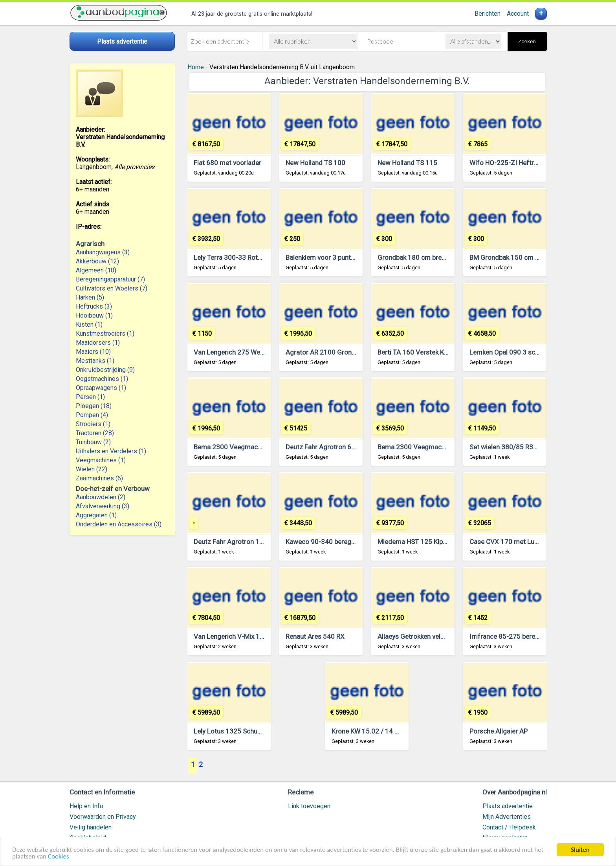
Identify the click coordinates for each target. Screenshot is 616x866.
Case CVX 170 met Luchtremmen (519, 542)
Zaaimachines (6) (99, 478)
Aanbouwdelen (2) (101, 497)
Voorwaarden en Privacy (103, 817)
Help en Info (86, 806)
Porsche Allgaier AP (499, 731)
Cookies (59, 857)
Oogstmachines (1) (102, 379)
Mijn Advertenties (507, 817)
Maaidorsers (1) (98, 343)
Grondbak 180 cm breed (413, 257)
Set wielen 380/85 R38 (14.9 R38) (520, 447)
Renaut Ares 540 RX (315, 636)
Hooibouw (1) (94, 315)
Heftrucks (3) (94, 306)
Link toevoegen (309, 806)
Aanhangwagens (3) (103, 252)
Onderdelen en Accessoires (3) (119, 524)
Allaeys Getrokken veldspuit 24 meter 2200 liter (448, 636)
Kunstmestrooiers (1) (105, 334)
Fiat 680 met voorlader (227, 163)
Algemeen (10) (96, 270)
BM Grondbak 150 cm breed (511, 257)
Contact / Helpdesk (509, 827)
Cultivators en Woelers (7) (112, 288)
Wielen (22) (92, 469)
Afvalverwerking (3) (103, 506)
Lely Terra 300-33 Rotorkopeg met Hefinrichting (264, 257)
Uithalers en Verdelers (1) (111, 451)
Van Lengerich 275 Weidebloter (240, 352)
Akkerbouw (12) (97, 261)
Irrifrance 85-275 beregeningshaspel (524, 636)
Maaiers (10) (93, 352)
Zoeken (527, 41)
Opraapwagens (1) (101, 388)
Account (518, 14)
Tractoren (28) (95, 433)
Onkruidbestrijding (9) (105, 370)
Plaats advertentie (508, 806)
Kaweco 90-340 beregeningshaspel (338, 542)
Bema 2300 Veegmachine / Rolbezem (249, 447)
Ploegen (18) (94, 406)
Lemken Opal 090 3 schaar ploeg (518, 352)
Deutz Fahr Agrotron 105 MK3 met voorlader (259, 542)
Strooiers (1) (93, 424)
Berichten (488, 14)
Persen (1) (90, 397)
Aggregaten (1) (96, 515)
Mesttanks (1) (95, 361)
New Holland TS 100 (315, 163)
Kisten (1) (89, 325)
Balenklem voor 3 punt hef (324, 257)
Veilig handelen (91, 827)
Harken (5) (90, 297)
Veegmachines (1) (101, 460)
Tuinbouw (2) (93, 442)
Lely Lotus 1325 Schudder (232, 731)
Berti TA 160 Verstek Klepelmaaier (428, 352)
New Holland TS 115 (407, 163)
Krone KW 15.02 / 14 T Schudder (380, 731)
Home (196, 67)
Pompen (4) (92, 415)
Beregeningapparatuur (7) (110, 279)
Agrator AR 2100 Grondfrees (328, 352)
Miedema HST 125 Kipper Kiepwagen (432, 542)
